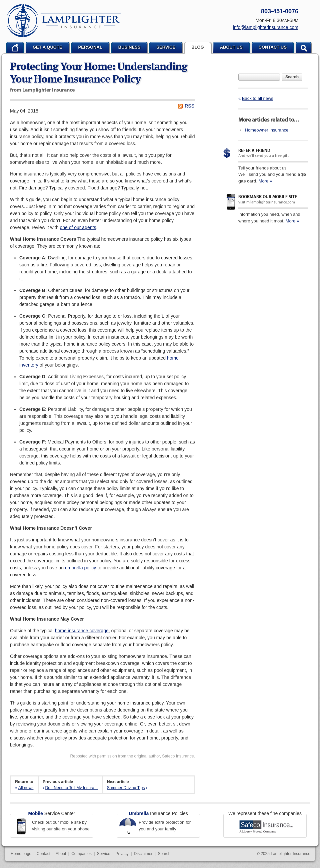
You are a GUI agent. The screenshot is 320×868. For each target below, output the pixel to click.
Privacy (122, 854)
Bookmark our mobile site (268, 196)
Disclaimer (143, 854)
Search (292, 77)
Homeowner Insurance (267, 130)
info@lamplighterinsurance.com (266, 27)
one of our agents (78, 227)
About (61, 854)
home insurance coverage (82, 631)
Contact (43, 854)
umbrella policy (80, 568)
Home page (21, 854)
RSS (189, 106)
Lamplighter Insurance (64, 21)
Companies (81, 854)
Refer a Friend (254, 150)
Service (104, 854)
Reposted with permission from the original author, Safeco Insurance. (132, 756)
